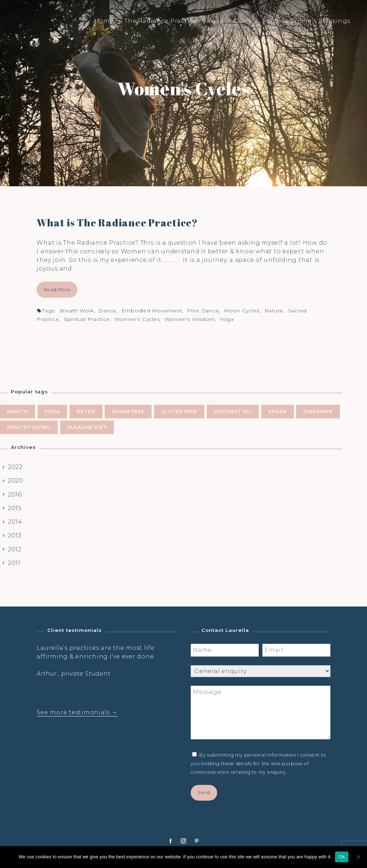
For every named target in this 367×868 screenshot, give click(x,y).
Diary (243, 21)
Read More (57, 290)
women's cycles (137, 319)
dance (108, 311)
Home (104, 21)
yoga (227, 319)
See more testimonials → (77, 712)
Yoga (216, 21)
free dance (203, 311)
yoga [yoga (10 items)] (52, 411)
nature (274, 311)
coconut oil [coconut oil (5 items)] (233, 411)
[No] (358, 857)
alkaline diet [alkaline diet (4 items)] (87, 427)
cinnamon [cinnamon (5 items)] (318, 411)
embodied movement (152, 311)
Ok (342, 857)
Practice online (287, 21)
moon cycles (242, 311)
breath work (77, 311)
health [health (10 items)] (18, 411)
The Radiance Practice (161, 21)
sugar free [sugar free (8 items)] (128, 411)
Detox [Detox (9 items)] (86, 411)
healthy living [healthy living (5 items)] (29, 427)
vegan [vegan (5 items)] (278, 411)
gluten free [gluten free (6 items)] (179, 411)
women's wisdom (190, 319)
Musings (336, 21)
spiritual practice (87, 319)
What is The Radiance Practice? (117, 222)
